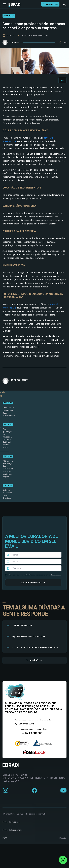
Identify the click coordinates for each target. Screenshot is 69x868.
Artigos (9, 16)
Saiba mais (19, 720)
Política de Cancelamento (13, 830)
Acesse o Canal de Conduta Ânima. (35, 729)
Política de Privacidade (11, 822)
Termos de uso (56, 575)
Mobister (63, 838)
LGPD (5, 838)
